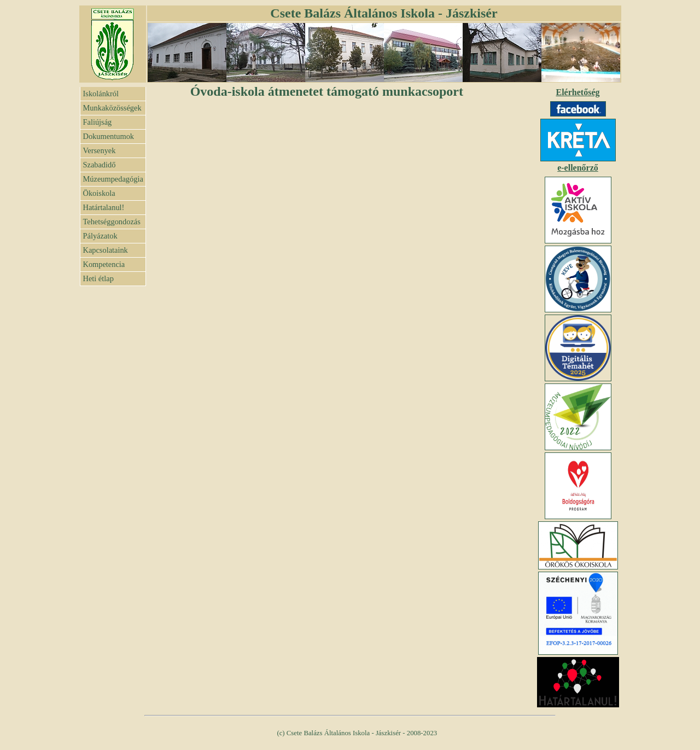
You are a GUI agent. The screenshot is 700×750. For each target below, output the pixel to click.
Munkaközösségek (112, 108)
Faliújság (98, 122)
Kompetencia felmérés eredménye (112, 266)
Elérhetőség (578, 92)
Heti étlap (98, 278)
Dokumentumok (109, 136)
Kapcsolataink (106, 250)
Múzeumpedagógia (113, 179)
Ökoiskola (99, 193)
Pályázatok (100, 236)
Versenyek (100, 150)
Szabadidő (100, 165)
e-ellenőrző (578, 168)
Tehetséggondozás (112, 222)
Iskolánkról (101, 94)
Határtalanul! (104, 207)
